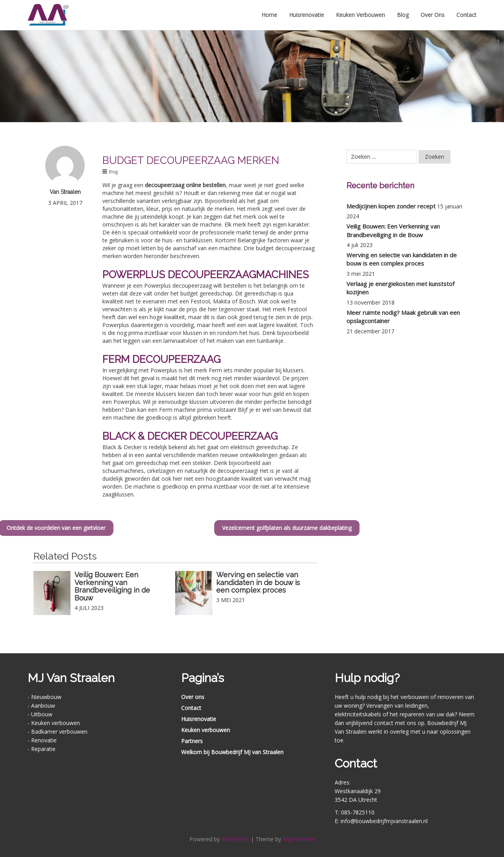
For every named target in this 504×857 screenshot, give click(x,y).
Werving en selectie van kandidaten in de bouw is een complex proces (258, 583)
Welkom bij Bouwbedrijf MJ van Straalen (232, 752)
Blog (403, 15)
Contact (466, 15)
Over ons (433, 15)
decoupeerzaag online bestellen (185, 185)
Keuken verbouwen (360, 15)
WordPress (235, 839)
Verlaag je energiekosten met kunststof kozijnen (400, 288)
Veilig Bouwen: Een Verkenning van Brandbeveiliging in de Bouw (112, 586)
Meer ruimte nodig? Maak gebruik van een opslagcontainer (403, 317)
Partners (192, 741)
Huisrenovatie (307, 15)
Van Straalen (65, 192)
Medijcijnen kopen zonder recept (391, 206)
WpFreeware (299, 839)
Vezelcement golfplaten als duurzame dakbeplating (326, 528)
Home (269, 15)
